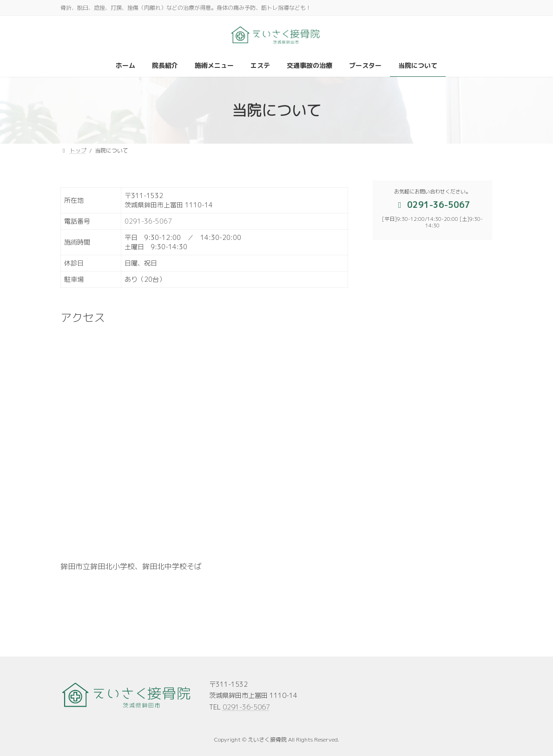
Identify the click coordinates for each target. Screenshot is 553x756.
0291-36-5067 (148, 221)
